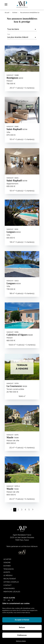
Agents (7, 572)
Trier (9, 34)
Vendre (7, 562)
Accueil (7, 13)
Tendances (9, 569)
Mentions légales (21, 641)
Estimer (7, 566)
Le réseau (8, 575)
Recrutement (10, 579)
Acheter (15, 13)
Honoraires (9, 588)
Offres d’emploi (11, 582)
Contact (7, 585)
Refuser (22, 627)
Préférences (22, 635)
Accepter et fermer (22, 620)
